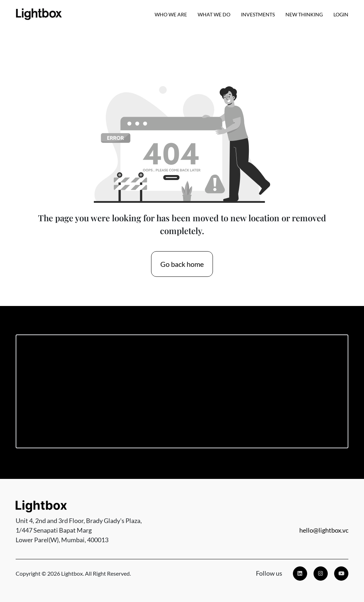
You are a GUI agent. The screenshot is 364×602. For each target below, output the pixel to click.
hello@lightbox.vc (324, 530)
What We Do (214, 14)
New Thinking (304, 14)
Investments (258, 14)
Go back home (182, 264)
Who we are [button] (171, 14)
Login (341, 14)
